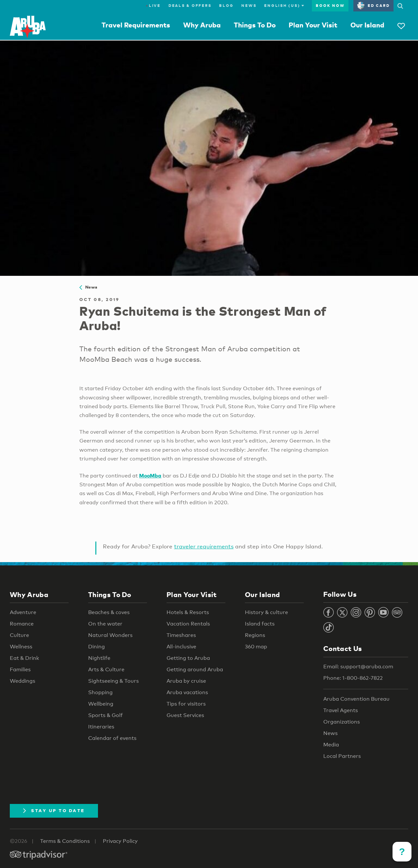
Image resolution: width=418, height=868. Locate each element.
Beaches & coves (109, 612)
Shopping (100, 692)
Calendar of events (112, 738)
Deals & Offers (190, 6)
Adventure (23, 612)
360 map (256, 647)
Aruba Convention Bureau (356, 699)
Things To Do (255, 25)
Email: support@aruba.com (358, 667)
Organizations (342, 722)
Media (331, 745)
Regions (255, 635)
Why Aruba (202, 25)
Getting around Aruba (195, 669)
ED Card (373, 6)
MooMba (150, 475)
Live (153, 6)
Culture (19, 635)
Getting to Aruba (188, 658)
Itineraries (101, 727)
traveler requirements (204, 546)
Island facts (260, 624)
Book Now (330, 6)
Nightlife (99, 658)
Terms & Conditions (65, 841)
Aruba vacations (187, 692)
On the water (105, 624)
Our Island (367, 25)
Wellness (21, 647)
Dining (96, 647)
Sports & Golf (105, 715)
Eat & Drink (24, 658)
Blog (226, 6)
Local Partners (342, 756)
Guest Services (185, 715)
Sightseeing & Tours (113, 681)
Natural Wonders (110, 635)
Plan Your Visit (313, 25)
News (249, 6)
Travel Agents (341, 710)
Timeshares (181, 635)
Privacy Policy (120, 841)
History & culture (266, 612)
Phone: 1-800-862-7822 (353, 678)
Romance (22, 624)
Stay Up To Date (54, 810)
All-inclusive (181, 647)
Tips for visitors (186, 704)
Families (20, 669)
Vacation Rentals (188, 624)
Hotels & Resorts (188, 612)
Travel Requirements (136, 25)
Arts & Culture (106, 669)
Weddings (23, 681)
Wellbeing (101, 704)
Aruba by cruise (186, 681)
